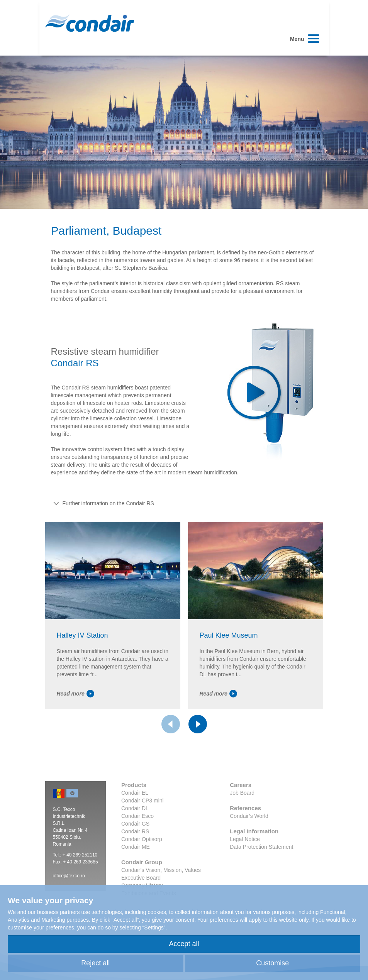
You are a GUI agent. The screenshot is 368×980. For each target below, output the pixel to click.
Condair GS (135, 824)
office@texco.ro (69, 876)
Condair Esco (137, 816)
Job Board (242, 793)
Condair (90, 23)
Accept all (184, 944)
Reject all (95, 963)
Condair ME (136, 847)
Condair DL (135, 808)
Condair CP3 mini (142, 801)
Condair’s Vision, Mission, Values (161, 870)
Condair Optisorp (142, 839)
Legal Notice (245, 839)
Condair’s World (249, 816)
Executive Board (141, 878)
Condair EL (135, 793)
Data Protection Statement (261, 847)
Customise (272, 963)
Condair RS (135, 831)
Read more (75, 694)
